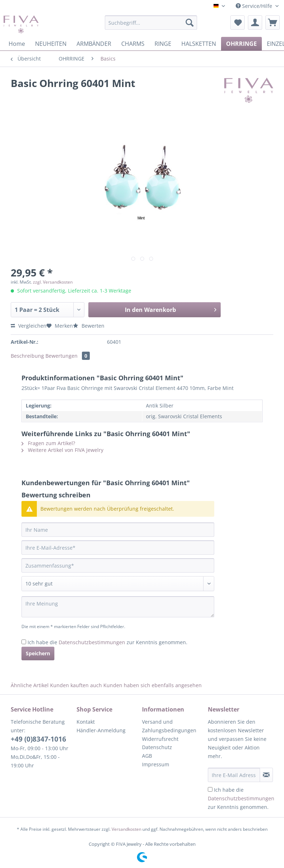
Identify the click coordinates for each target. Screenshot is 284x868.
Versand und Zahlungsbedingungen (169, 726)
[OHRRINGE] (241, 44)
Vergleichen (29, 326)
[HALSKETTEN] (199, 44)
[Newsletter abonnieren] (266, 775)
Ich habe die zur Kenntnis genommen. (107, 642)
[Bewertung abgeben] (118, 584)
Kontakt (86, 722)
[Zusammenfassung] (118, 565)
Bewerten (89, 326)
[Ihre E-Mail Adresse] (234, 775)
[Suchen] (190, 23)
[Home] (17, 44)
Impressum (156, 764)
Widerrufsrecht (160, 739)
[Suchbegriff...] (151, 23)
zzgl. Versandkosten (53, 282)
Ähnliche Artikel (30, 685)
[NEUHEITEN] (51, 44)
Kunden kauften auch (76, 685)
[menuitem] (151, 26)
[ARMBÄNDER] (94, 44)
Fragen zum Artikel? (48, 443)
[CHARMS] (133, 44)
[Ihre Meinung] (118, 607)
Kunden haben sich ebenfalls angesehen (153, 685)
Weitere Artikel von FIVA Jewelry (62, 450)
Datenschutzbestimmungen (92, 642)
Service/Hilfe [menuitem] (255, 6)
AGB (147, 756)
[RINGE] (163, 44)
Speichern (38, 653)
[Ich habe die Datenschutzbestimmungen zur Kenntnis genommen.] (24, 642)
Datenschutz (157, 747)
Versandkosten (126, 829)
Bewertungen (68, 356)
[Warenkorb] (273, 23)
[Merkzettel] (238, 23)
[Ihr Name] (118, 530)
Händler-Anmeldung (101, 730)
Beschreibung (27, 356)
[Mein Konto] (255, 23)
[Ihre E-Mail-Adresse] (118, 548)
